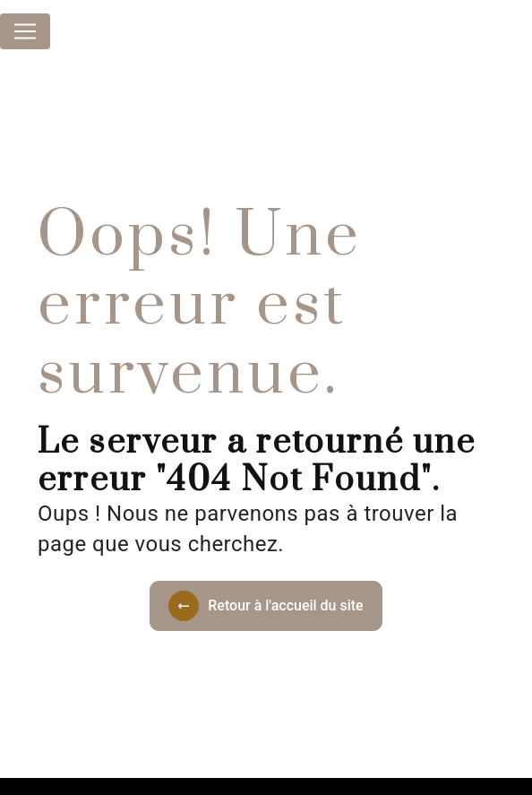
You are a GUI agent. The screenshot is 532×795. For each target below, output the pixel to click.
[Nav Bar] (25, 31)
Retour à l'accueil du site (266, 606)
